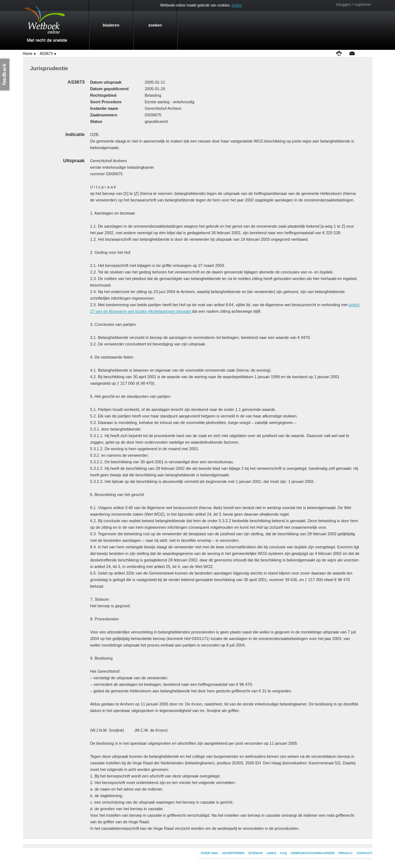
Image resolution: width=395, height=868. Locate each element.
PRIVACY (345, 853)
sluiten (237, 5)
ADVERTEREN (233, 853)
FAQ (284, 853)
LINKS (271, 853)
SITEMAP (256, 853)
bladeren (111, 25)
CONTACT (364, 853)
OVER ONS (209, 853)
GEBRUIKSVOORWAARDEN (313, 853)
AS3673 (46, 54)
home (28, 54)
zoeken (155, 25)
